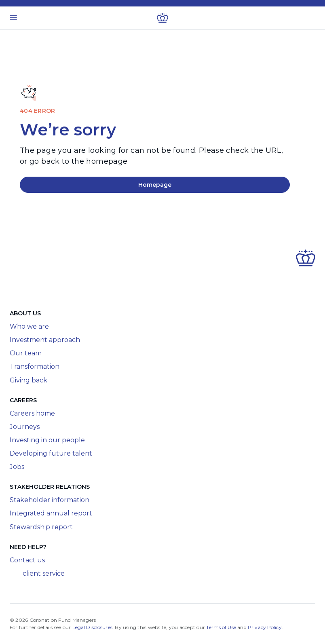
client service (37, 573)
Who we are (29, 326)
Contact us (27, 560)
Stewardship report (41, 527)
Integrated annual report (51, 513)
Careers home (32, 413)
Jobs (17, 467)
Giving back (28, 380)
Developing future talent (51, 453)
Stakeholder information (50, 500)
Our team (26, 353)
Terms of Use (221, 627)
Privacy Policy (265, 627)
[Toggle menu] (13, 18)
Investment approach (45, 340)
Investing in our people (47, 440)
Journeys (25, 427)
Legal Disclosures (92, 627)
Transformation (35, 366)
